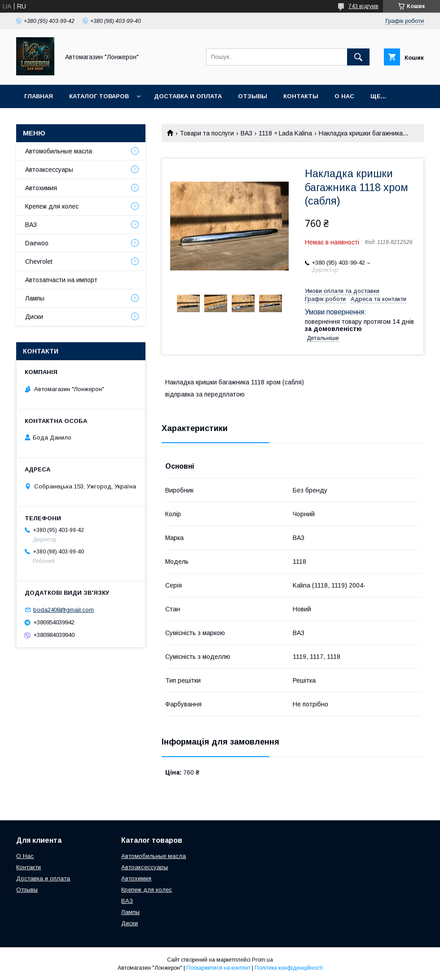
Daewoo (37, 243)
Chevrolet (39, 261)
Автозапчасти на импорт (61, 280)
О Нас (25, 856)
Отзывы (253, 96)
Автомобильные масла (59, 151)
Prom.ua (262, 960)
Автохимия (41, 188)
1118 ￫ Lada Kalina (285, 133)
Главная (39, 96)
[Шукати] (358, 57)
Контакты (301, 96)
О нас (344, 96)
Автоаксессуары (49, 170)
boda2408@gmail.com (64, 610)
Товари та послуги (207, 133)
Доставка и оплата (188, 96)
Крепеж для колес (52, 206)
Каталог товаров (99, 96)
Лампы (35, 298)
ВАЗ (246, 133)
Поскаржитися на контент (218, 968)
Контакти (29, 867)
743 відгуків (363, 6)
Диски (34, 317)
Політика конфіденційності (289, 968)
